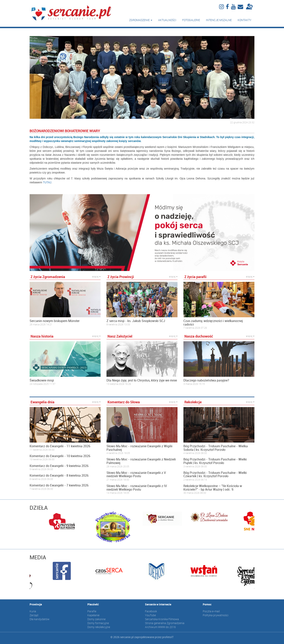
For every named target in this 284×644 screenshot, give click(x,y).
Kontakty (245, 20)
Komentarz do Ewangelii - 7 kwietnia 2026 (59, 485)
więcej (96, 277)
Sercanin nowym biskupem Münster (55, 321)
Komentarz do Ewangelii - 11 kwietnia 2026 (60, 446)
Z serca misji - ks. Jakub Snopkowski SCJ (136, 321)
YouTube (150, 615)
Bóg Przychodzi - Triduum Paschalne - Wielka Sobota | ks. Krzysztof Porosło (216, 448)
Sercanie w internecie (158, 604)
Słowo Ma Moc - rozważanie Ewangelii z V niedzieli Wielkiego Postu (136, 475)
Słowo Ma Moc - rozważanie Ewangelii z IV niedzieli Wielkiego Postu (137, 488)
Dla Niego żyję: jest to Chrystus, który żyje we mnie (142, 380)
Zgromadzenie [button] (141, 20)
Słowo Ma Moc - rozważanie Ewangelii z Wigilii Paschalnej (139, 448)
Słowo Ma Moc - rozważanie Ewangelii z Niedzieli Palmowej (141, 461)
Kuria (33, 611)
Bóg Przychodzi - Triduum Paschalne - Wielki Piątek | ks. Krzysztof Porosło (215, 461)
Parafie (92, 611)
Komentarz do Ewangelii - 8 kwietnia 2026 (59, 476)
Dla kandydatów (40, 619)
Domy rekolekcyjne (99, 627)
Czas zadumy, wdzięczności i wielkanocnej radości (213, 323)
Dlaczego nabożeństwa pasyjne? (206, 380)
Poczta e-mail (211, 611)
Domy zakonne (96, 619)
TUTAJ (47, 182)
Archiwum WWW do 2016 (160, 627)
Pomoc (207, 604)
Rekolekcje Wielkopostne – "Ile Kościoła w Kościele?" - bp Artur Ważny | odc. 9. (213, 488)
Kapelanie (93, 615)
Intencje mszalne (219, 20)
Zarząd (34, 615)
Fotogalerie (191, 20)
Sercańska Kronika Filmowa (162, 619)
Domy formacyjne (98, 623)
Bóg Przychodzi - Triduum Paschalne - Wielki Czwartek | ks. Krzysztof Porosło (215, 475)
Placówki (93, 604)
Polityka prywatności (216, 615)
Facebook (151, 611)
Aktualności (167, 20)
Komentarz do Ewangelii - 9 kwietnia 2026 (59, 466)
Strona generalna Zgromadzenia (165, 623)
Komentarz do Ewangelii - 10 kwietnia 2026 (60, 456)
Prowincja (36, 604)
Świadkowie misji (42, 380)
